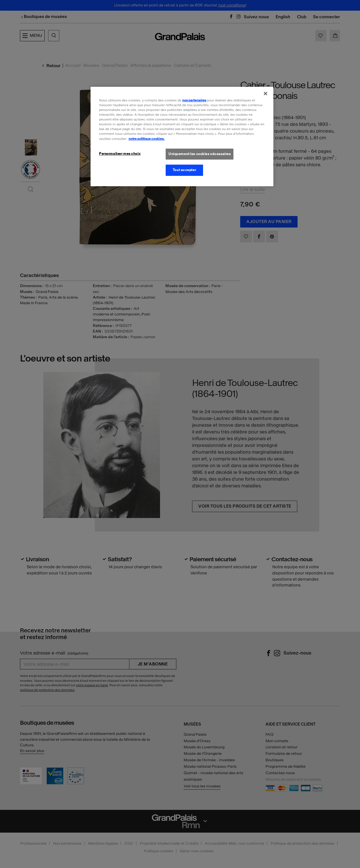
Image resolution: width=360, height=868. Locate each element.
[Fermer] (265, 94)
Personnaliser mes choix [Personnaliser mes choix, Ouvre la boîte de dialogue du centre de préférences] (120, 154)
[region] (182, 137)
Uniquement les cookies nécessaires (200, 154)
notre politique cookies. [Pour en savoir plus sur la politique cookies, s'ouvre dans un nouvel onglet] (147, 139)
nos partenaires (194, 100)
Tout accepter (184, 170)
